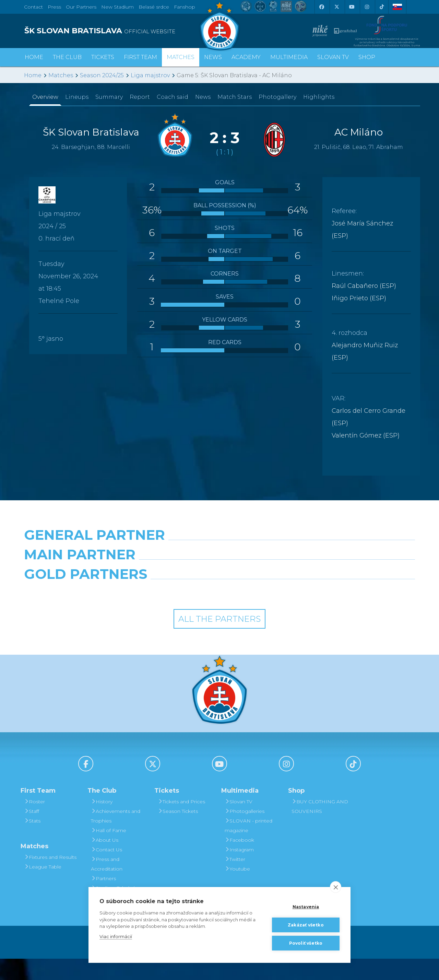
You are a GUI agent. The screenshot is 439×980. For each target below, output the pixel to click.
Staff (32, 832)
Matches (61, 75)
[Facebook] (321, 7)
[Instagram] (367, 7)
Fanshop (185, 7)
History (102, 823)
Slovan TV (333, 57)
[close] (336, 887)
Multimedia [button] (289, 57)
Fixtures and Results (50, 878)
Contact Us (106, 871)
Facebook (239, 861)
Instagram (239, 871)
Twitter (235, 880)
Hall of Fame (109, 852)
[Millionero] (270, 583)
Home (33, 75)
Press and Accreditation (107, 885)
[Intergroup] (170, 613)
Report (140, 97)
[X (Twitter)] (336, 7)
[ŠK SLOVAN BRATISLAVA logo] (119, 31)
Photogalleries (245, 832)
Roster (34, 823)
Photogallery (277, 97)
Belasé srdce (154, 7)
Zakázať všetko (306, 925)
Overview (45, 97)
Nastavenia (306, 907)
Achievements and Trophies (116, 837)
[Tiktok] (382, 7)
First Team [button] (140, 57)
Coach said (173, 97)
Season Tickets (178, 832)
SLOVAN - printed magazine (248, 847)
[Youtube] (352, 7)
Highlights (319, 97)
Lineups (77, 97)
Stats (32, 842)
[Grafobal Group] (270, 613)
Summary (109, 97)
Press (54, 7)
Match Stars (235, 97)
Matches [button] (181, 57)
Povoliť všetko (306, 943)
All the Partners (219, 640)
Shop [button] (367, 57)
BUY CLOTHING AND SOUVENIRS (320, 828)
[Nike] (219, 552)
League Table (43, 888)
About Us (105, 861)
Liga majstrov (150, 75)
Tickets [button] (103, 57)
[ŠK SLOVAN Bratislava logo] (219, 26)
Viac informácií (116, 936)
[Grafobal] (170, 583)
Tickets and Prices (181, 823)
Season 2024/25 (102, 75)
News (213, 57)
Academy (246, 57)
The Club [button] (67, 57)
